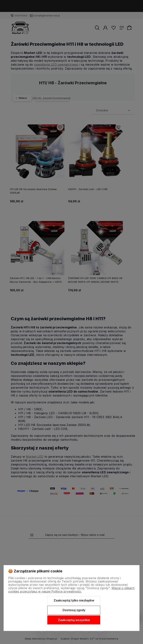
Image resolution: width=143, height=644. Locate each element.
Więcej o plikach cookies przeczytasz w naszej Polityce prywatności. (71, 590)
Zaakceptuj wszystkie (74, 620)
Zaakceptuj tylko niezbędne (74, 600)
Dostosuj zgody (74, 610)
